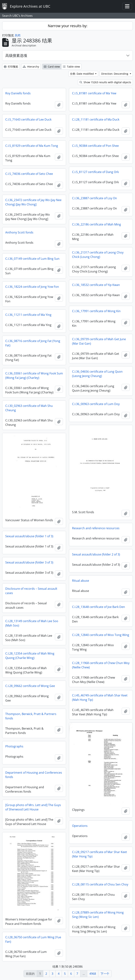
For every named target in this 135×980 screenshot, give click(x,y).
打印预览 (11, 67)
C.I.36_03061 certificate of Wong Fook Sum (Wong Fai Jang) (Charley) (34, 376)
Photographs (14, 746)
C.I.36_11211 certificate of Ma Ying (28, 315)
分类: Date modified (82, 74)
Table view (71, 67)
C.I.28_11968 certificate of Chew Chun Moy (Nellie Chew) (101, 665)
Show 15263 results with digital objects (105, 82)
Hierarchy (31, 67)
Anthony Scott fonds (19, 232)
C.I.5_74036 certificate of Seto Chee (29, 174)
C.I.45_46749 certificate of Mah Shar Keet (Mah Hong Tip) (100, 698)
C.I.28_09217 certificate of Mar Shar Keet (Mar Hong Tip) (100, 854)
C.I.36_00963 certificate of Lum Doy (96, 404)
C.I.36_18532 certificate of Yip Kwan (96, 285)
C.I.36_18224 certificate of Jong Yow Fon (32, 287)
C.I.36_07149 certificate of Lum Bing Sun (32, 259)
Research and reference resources (96, 528)
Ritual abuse (81, 581)
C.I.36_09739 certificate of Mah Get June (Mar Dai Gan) (99, 341)
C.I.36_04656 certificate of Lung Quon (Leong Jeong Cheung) (97, 374)
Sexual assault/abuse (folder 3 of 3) (29, 562)
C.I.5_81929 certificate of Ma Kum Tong (32, 146)
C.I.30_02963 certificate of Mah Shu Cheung (29, 408)
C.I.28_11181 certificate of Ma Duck (96, 119)
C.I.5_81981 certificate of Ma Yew (94, 93)
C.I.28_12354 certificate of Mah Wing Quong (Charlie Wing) (30, 656)
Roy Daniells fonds (18, 93)
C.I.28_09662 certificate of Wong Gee (30, 686)
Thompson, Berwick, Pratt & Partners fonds (31, 716)
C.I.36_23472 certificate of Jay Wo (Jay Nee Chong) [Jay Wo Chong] (33, 202)
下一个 (105, 974)
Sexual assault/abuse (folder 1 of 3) (29, 536)
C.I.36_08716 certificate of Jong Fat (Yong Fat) (33, 343)
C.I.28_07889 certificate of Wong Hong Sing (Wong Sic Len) (98, 915)
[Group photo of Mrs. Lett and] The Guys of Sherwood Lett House (33, 807)
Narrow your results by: (68, 26)
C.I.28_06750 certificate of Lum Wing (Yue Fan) (33, 939)
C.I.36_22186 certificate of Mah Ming (97, 224)
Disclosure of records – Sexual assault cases (31, 591)
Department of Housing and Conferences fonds (34, 775)
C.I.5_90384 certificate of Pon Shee (95, 146)
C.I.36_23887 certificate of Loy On (94, 198)
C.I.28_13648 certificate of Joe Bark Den (99, 607)
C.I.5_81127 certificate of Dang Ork (95, 172)
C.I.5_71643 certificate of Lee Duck (28, 119)
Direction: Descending (115, 74)
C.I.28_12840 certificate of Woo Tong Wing (101, 635)
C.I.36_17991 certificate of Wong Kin (96, 311)
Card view (52, 67)
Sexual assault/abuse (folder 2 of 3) (96, 554)
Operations (80, 826)
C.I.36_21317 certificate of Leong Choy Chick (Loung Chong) (98, 255)
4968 (93, 974)
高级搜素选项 (16, 55)
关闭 (18, 35)
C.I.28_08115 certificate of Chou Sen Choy (100, 884)
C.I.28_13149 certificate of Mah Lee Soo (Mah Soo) (32, 623)
